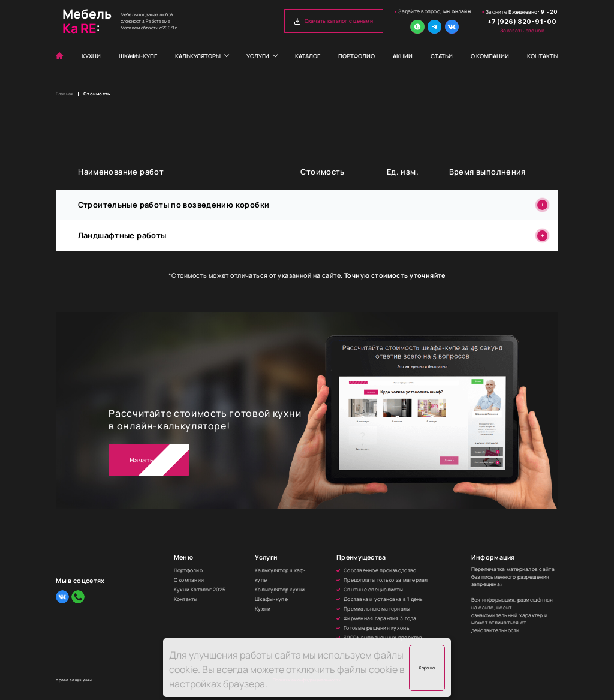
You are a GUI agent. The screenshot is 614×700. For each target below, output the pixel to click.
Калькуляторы (198, 56)
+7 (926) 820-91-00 (522, 22)
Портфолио (356, 56)
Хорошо (427, 668)
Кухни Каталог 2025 (200, 590)
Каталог (308, 56)
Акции (403, 56)
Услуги (258, 56)
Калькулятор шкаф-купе (280, 575)
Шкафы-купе (138, 56)
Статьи (442, 56)
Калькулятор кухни (280, 590)
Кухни (91, 56)
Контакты (543, 56)
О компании (490, 56)
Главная (64, 94)
